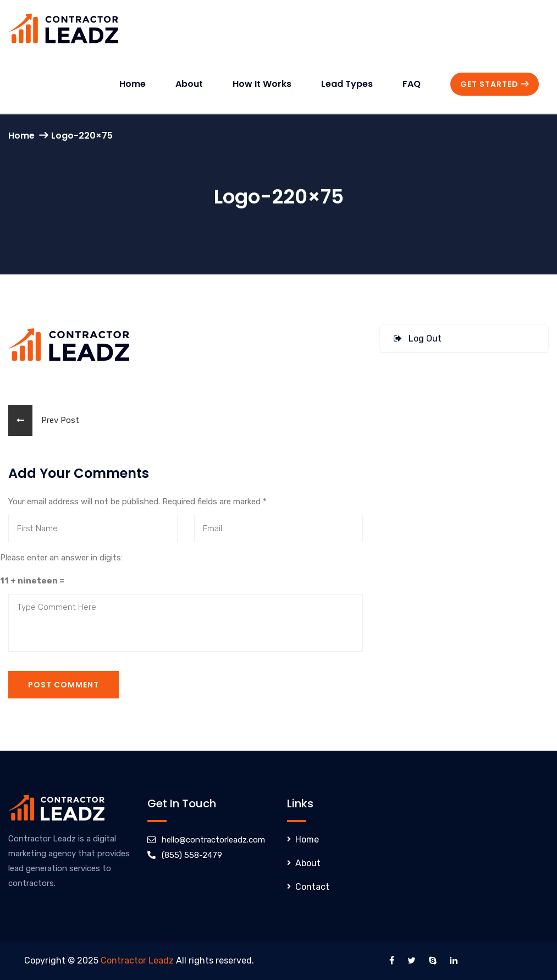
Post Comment (64, 685)
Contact (312, 887)
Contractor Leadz (137, 960)
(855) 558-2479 (192, 855)
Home (133, 84)
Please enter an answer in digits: (61, 558)
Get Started (495, 84)
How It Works (262, 84)
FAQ (412, 84)
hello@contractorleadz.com (213, 840)
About (189, 84)
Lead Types (347, 84)
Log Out (418, 338)
